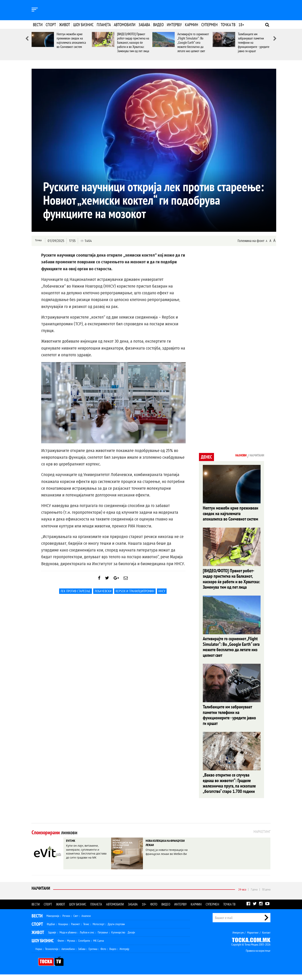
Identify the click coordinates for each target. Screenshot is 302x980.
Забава (144, 25)
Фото (154, 910)
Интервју (174, 25)
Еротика (93, 954)
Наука (39, 954)
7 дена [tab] (254, 895)
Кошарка (63, 930)
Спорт (51, 25)
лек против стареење (75, 594)
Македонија (53, 921)
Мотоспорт (99, 930)
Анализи (86, 921)
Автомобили (125, 25)
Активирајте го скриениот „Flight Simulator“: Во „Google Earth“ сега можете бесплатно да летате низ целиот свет (193, 42)
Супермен (209, 25)
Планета (104, 25)
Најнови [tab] (235, 456)
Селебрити (84, 946)
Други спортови (116, 930)
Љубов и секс (87, 938)
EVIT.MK (73, 847)
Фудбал (51, 930)
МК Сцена (99, 946)
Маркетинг (253, 938)
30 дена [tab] (266, 895)
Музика (71, 946)
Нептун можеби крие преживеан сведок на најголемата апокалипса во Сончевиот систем (71, 40)
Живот (65, 25)
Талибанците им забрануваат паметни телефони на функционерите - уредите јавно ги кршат (229, 719)
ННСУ (162, 594)
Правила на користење (258, 956)
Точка (38, 241)
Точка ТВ (228, 25)
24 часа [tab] (242, 895)
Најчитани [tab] (255, 456)
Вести (38, 25)
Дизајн (131, 938)
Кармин (192, 25)
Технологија (52, 954)
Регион (66, 921)
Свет (76, 921)
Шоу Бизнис (43, 946)
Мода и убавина (68, 938)
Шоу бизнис (83, 25)
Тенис (86, 930)
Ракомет (75, 930)
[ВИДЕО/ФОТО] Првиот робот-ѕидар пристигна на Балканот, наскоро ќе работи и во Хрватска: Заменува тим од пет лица (133, 42)
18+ (241, 25)
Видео (158, 25)
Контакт (266, 938)
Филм (61, 946)
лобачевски (103, 594)
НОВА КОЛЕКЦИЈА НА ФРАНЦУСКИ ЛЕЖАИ (164, 850)
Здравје (52, 938)
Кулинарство (118, 938)
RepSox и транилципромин (135, 594)
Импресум (238, 938)
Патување (103, 938)
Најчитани (42, 895)
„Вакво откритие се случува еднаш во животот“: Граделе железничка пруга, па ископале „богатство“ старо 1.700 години (229, 788)
